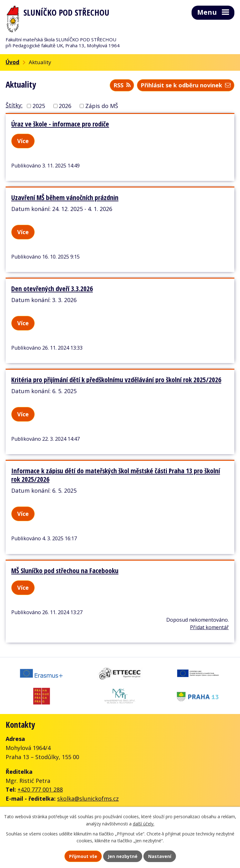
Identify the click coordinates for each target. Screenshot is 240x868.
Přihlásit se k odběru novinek (186, 85)
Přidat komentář (209, 627)
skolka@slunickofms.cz (88, 799)
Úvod (12, 62)
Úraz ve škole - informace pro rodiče (60, 124)
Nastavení (160, 856)
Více (23, 141)
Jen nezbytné (123, 856)
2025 (39, 106)
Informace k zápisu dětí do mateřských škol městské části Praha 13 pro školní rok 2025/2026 (116, 475)
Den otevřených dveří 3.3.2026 (52, 288)
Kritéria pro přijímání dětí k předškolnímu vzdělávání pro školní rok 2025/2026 (116, 380)
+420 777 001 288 (40, 789)
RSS (122, 85)
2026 (65, 106)
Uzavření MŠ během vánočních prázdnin (65, 197)
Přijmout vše (83, 856)
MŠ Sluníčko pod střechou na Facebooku (65, 570)
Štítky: (14, 105)
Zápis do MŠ (102, 106)
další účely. (144, 824)
